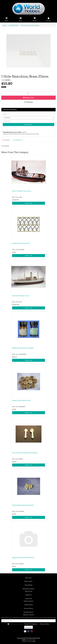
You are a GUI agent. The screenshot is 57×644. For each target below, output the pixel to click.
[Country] (28, 118)
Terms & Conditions (31, 624)
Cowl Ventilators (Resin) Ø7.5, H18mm (25, 453)
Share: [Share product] (6, 80)
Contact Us (29, 599)
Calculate (28, 125)
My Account (28, 581)
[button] (28, 102)
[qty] (28, 114)
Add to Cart (29, 98)
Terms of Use (29, 605)
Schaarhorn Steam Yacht (21, 296)
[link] (28, 631)
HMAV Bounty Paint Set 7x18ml (23, 348)
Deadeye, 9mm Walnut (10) (21, 400)
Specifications (18, 140)
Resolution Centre (28, 589)
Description (6, 140)
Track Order (29, 585)
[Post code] (28, 121)
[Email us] (25, 631)
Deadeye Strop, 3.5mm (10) (21, 243)
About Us (28, 595)
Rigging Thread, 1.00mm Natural (23, 558)
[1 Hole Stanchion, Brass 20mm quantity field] (28, 93)
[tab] (7, 140)
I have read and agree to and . (29, 624)
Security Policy (28, 612)
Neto (34, 641)
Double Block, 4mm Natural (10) (23, 505)
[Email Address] (28, 621)
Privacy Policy (28, 608)
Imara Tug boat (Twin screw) (22, 191)
